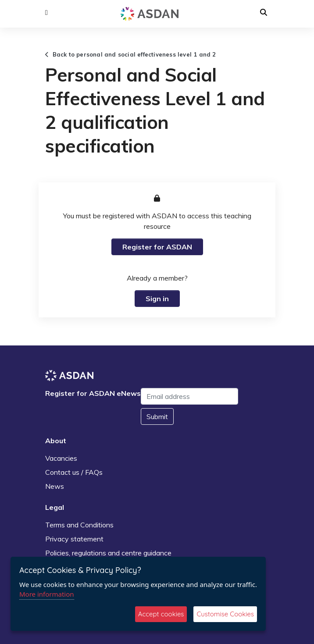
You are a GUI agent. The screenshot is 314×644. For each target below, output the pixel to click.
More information (47, 594)
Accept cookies (161, 614)
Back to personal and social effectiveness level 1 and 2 (131, 54)
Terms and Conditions (79, 525)
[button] (46, 13)
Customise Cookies (225, 614)
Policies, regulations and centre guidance (108, 553)
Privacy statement (74, 539)
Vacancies (61, 458)
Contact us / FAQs (74, 472)
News (55, 486)
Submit (157, 416)
